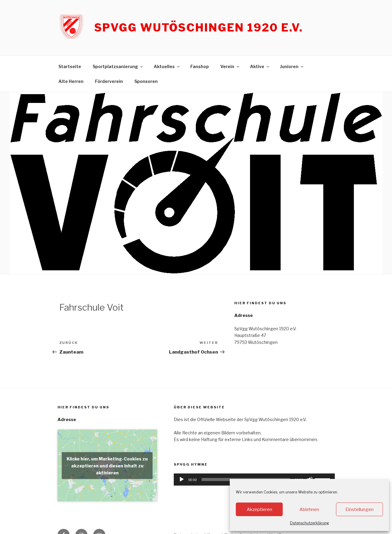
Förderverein (109, 81)
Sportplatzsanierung (118, 66)
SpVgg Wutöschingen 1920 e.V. (199, 28)
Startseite (70, 66)
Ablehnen (309, 509)
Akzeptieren (259, 509)
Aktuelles (167, 66)
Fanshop (200, 66)
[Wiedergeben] (182, 480)
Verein (230, 66)
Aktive (260, 66)
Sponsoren (146, 81)
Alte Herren (71, 81)
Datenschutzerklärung (310, 523)
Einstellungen (359, 509)
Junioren (292, 66)
